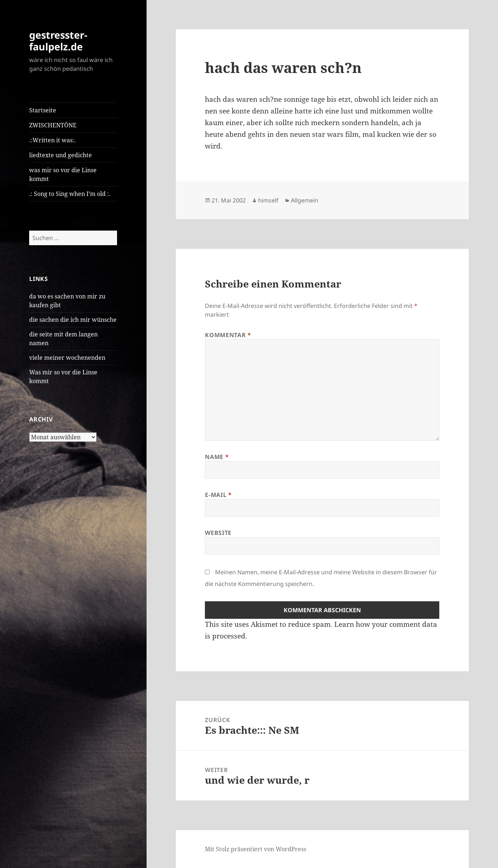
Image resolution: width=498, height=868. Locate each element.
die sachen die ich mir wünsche (73, 320)
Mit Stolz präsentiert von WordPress (256, 849)
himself (268, 200)
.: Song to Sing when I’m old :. (70, 194)
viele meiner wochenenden (67, 358)
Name (217, 457)
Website (218, 533)
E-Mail (218, 495)
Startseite (43, 110)
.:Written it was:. (52, 140)
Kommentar (228, 335)
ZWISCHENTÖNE (53, 125)
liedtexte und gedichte (61, 155)
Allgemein (305, 200)
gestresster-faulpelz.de (58, 41)
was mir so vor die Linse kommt (63, 174)
